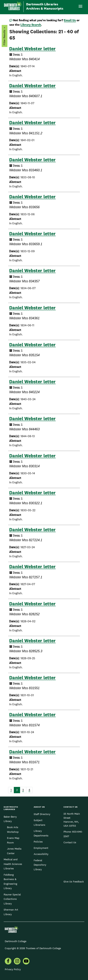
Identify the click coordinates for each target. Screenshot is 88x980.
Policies (38, 842)
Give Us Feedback (74, 882)
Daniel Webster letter (32, 49)
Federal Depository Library (40, 865)
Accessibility (41, 854)
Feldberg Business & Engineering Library (10, 881)
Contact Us (70, 842)
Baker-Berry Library (10, 819)
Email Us (70, 20)
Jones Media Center (14, 851)
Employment (41, 848)
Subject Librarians (39, 822)
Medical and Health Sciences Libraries (13, 864)
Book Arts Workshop (13, 829)
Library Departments (41, 833)
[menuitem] (8, 962)
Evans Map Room (13, 840)
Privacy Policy (13, 969)
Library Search (31, 25)
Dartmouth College (16, 941)
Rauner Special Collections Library (12, 899)
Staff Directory (42, 814)
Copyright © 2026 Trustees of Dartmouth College (33, 948)
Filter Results (4, 38)
